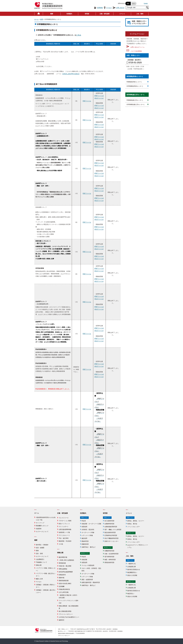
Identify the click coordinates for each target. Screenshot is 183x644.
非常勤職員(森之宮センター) (135, 104)
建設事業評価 (63, 557)
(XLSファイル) (99, 98)
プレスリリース (64, 518)
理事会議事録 (63, 569)
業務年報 (62, 578)
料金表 (84, 521)
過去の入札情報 (132, 575)
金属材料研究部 (109, 524)
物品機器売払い (132, 572)
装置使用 (84, 527)
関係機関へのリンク (42, 526)
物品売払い (131, 594)
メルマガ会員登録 (134, 51)
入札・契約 (140, 14)
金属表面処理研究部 (111, 527)
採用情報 (98, 8)
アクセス (108, 8)
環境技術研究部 (109, 563)
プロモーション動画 (65, 521)
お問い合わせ (119, 8)
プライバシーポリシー (66, 614)
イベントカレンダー (134, 527)
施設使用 (84, 538)
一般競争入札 (132, 564)
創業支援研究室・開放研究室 (91, 582)
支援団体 (39, 529)
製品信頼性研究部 (110, 533)
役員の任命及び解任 (65, 584)
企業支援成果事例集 (65, 529)
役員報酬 (62, 586)
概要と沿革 (39, 579)
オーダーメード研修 (88, 533)
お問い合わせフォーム (135, 47)
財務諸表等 (62, 575)
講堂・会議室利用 (87, 580)
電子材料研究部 (109, 557)
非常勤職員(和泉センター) (135, 86)
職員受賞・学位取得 (65, 541)
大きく (134, 3)
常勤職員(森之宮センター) (135, 100)
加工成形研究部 (109, 521)
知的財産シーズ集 (64, 532)
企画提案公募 (132, 567)
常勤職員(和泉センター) (134, 82)
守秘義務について (41, 562)
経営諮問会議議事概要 (66, 572)
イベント (122, 14)
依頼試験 (84, 560)
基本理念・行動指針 (42, 545)
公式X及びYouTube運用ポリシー (69, 617)
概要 (52, 14)
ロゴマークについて (42, 532)
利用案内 (69, 14)
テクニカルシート (64, 535)
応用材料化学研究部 (111, 535)
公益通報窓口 (40, 559)
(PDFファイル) (99, 96)
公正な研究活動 (64, 592)
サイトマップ (40, 523)
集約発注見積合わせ (134, 570)
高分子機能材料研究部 (111, 538)
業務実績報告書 (64, 581)
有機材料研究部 (109, 551)
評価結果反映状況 (64, 589)
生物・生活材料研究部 (111, 554)
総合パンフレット (64, 524)
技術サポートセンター (111, 541)
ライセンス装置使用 (88, 565)
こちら (79, 35)
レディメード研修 (87, 535)
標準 (128, 3)
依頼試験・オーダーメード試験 (91, 524)
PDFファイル (87, 101)
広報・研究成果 (105, 14)
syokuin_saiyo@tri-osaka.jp (71, 74)
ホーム (36, 19)
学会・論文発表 (64, 538)
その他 (61, 544)
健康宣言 (62, 620)
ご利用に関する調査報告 (66, 560)
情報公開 (39, 565)
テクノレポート (64, 527)
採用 (42, 19)
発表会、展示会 (132, 524)
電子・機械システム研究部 (113, 530)
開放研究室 (85, 541)
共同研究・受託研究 (88, 530)
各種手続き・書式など (89, 547)
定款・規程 (39, 554)
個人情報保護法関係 (65, 611)
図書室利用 (85, 544)
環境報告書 (62, 563)
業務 (37, 551)
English (146, 3)
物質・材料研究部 (110, 560)
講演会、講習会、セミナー (136, 521)
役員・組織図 (40, 548)
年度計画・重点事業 (65, 566)
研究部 (87, 14)
